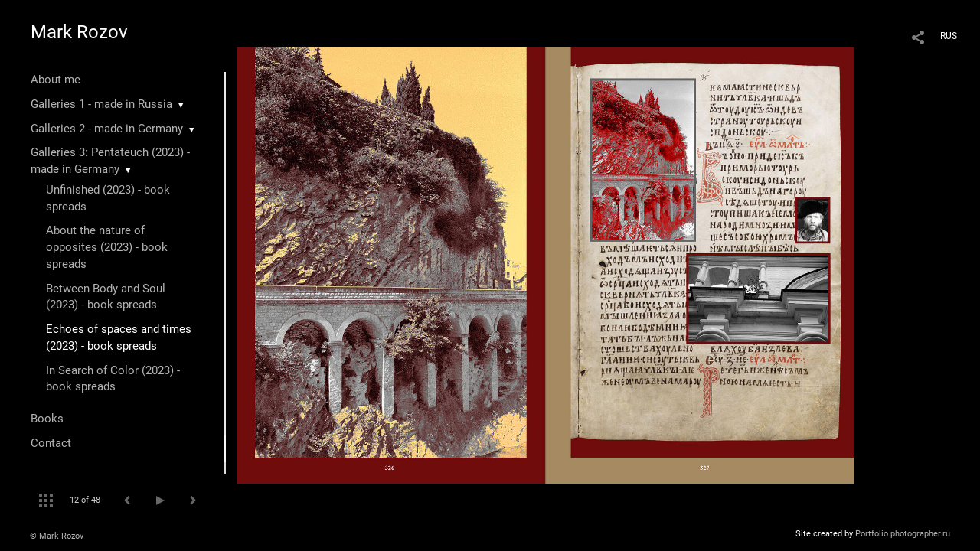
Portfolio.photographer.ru (903, 534)
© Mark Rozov (57, 536)
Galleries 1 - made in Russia (101, 104)
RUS (949, 36)
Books (47, 419)
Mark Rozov (79, 32)
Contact (51, 443)
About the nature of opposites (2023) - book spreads (107, 247)
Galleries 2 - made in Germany (107, 129)
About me (56, 80)
